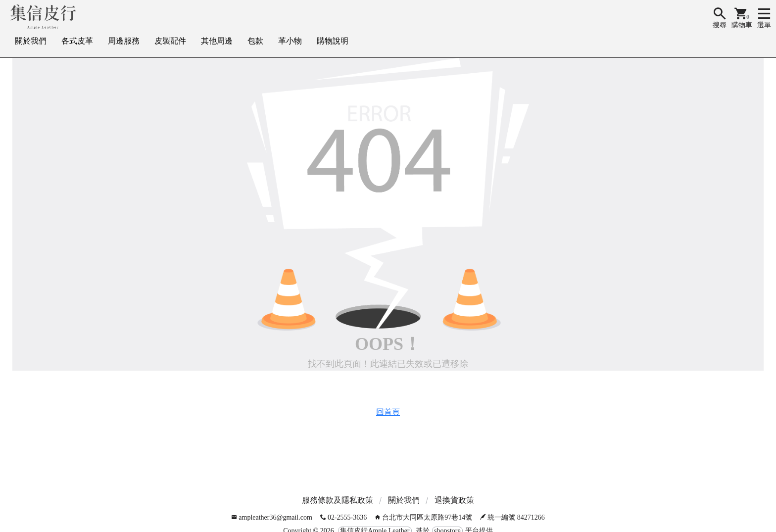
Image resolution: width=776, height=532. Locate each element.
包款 (255, 41)
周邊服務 (124, 41)
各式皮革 (77, 41)
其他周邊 (217, 41)
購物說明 (333, 41)
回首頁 (388, 412)
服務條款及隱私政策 (338, 500)
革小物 (290, 41)
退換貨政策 (454, 500)
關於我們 (31, 41)
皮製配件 (170, 41)
